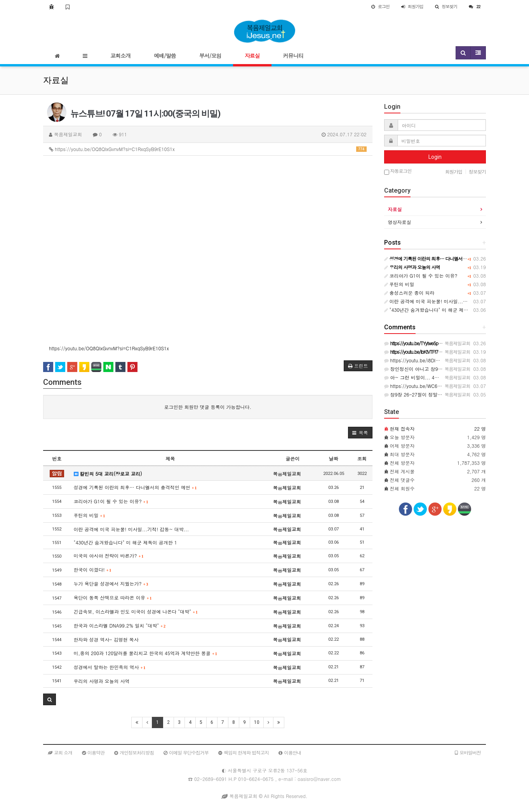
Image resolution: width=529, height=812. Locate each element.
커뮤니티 (293, 56)
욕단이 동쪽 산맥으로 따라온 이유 (113, 597)
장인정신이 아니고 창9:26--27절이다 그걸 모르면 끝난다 (448, 369)
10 (257, 722)
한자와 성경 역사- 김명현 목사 (106, 639)
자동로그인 (398, 171)
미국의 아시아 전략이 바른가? (109, 556)
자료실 (252, 56)
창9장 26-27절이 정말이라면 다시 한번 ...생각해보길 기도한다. (455, 394)
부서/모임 (210, 56)
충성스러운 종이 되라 (409, 293)
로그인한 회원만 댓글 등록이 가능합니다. (208, 407)
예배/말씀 (165, 56)
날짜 (334, 458)
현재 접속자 (402, 429)
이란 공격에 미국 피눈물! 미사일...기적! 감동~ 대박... (131, 529)
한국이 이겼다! (93, 569)
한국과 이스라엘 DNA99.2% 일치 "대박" (120, 625)
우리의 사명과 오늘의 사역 (102, 681)
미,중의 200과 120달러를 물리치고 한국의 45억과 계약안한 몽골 (145, 653)
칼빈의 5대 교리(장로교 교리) (108, 474)
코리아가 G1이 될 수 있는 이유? (111, 501)
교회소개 (120, 56)
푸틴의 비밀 (90, 515)
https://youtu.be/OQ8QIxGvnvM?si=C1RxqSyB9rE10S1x (208, 149)
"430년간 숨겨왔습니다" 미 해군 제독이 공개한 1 (125, 542)
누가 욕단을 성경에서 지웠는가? (111, 583)
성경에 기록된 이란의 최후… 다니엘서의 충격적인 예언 (135, 487)
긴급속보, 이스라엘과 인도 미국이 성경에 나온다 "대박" (136, 611)
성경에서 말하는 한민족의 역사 (110, 667)
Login (435, 157)
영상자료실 (400, 222)
